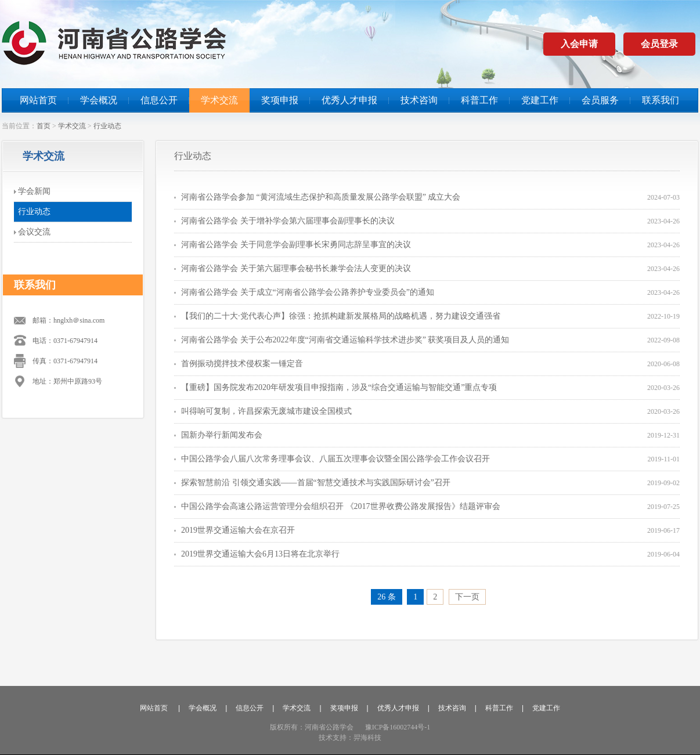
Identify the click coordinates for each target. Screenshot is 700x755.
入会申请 (579, 44)
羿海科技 (367, 738)
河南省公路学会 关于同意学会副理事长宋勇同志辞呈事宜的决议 (296, 245)
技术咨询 (419, 100)
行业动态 (107, 126)
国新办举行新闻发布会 (222, 435)
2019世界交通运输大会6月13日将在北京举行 (260, 554)
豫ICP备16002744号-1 (398, 727)
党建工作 (540, 100)
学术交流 (219, 100)
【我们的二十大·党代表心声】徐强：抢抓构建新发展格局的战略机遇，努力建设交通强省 (341, 316)
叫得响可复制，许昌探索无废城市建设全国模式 (266, 411)
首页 (44, 126)
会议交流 (34, 232)
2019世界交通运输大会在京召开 (238, 530)
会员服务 (600, 100)
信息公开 (159, 100)
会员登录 (659, 44)
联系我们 (661, 100)
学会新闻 (34, 191)
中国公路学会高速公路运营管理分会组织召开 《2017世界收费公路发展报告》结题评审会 (341, 506)
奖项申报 (280, 100)
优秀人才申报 (349, 100)
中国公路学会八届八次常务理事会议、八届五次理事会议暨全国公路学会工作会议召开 (335, 459)
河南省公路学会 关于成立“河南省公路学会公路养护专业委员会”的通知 (308, 292)
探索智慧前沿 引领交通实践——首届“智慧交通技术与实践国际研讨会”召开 (316, 483)
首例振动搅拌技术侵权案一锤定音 (242, 364)
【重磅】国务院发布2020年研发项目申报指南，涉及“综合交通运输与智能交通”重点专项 (339, 387)
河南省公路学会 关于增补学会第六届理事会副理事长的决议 (288, 221)
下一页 (467, 597)
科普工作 (479, 100)
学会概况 (99, 100)
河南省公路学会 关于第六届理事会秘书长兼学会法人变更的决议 (296, 268)
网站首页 (38, 100)
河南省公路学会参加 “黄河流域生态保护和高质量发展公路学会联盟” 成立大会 (321, 197)
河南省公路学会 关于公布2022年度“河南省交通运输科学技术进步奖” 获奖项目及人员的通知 (345, 340)
